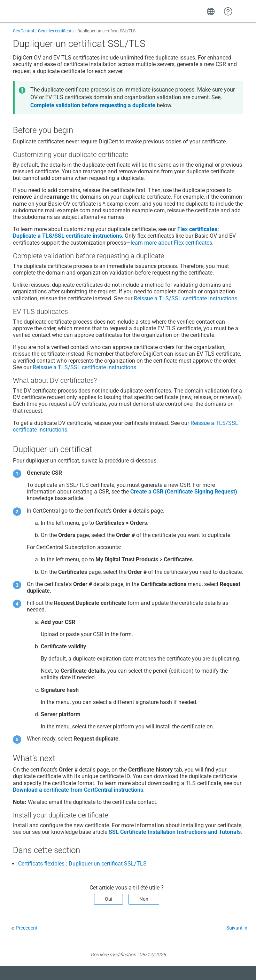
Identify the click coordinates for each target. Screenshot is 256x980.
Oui (108, 899)
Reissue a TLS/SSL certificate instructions (185, 298)
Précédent (27, 928)
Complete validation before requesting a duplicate (93, 105)
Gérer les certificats (56, 31)
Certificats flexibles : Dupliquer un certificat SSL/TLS (82, 864)
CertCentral (24, 31)
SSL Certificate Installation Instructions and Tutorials (175, 832)
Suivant (235, 928)
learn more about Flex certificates (171, 243)
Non (144, 899)
